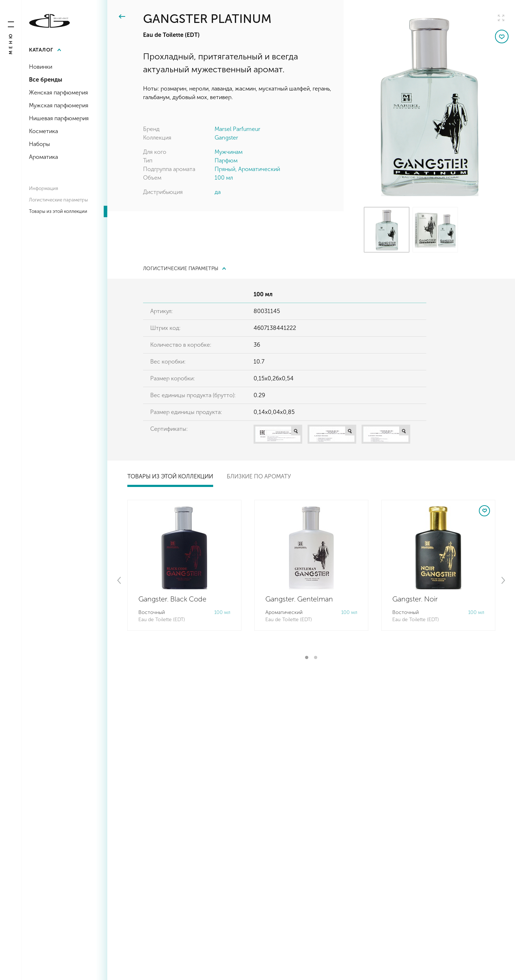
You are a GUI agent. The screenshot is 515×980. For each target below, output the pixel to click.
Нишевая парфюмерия (59, 118)
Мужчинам (229, 152)
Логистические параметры (58, 200)
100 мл (224, 178)
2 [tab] (316, 657)
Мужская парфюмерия (59, 105)
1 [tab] (307, 657)
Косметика (43, 131)
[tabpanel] (184, 565)
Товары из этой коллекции (58, 211)
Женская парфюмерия (58, 92)
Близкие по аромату (259, 476)
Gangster (226, 138)
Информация (43, 188)
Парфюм (226, 160)
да (218, 192)
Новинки (41, 67)
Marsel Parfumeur (237, 129)
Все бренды (46, 80)
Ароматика (43, 157)
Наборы (40, 144)
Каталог (41, 50)
